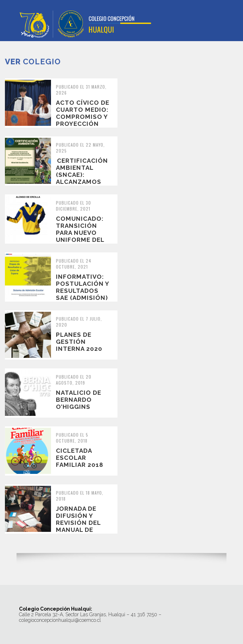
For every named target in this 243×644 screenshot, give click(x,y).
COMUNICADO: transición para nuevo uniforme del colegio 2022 (80, 233)
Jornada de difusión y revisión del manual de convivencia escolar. (78, 526)
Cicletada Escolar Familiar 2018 (80, 458)
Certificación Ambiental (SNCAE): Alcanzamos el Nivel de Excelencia (82, 178)
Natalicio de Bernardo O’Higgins (79, 400)
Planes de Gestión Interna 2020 (79, 342)
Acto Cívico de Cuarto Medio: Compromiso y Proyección (83, 113)
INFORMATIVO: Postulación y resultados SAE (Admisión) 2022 (82, 291)
